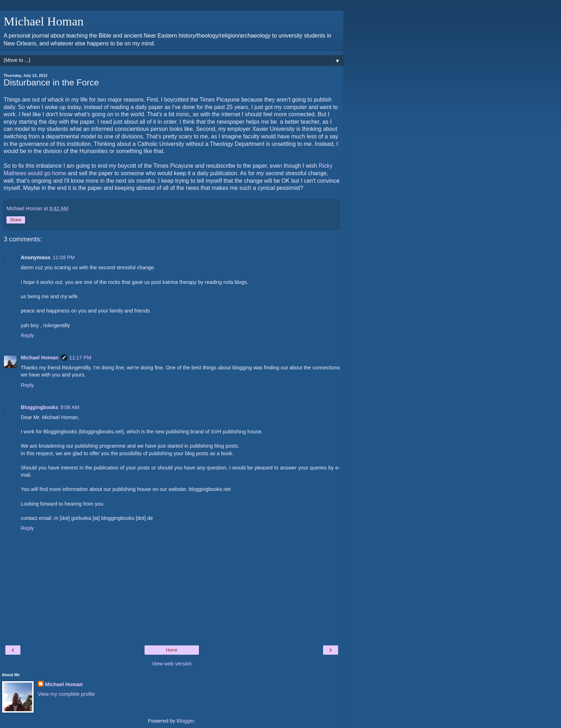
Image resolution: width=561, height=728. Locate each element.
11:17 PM (81, 358)
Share (16, 220)
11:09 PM (64, 257)
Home (172, 650)
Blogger (186, 721)
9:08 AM (70, 407)
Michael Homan (44, 21)
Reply (27, 335)
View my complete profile (67, 694)
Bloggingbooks (40, 407)
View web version (172, 664)
